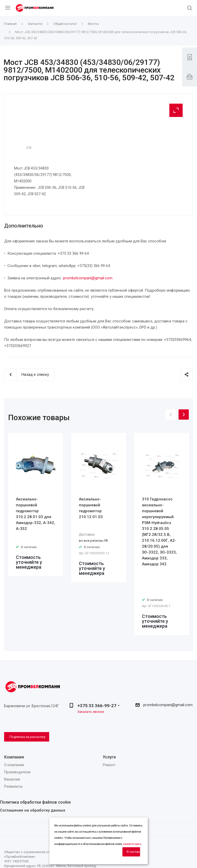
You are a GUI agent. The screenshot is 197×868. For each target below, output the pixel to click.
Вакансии (12, 779)
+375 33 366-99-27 (97, 706)
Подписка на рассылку (27, 737)
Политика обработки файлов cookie (35, 802)
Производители (17, 772)
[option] (36, 505)
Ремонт (109, 765)
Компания (14, 757)
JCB (29, 148)
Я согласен (133, 852)
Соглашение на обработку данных (33, 810)
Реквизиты (13, 786)
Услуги (109, 757)
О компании (14, 765)
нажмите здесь (132, 844)
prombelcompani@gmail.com (88, 278)
